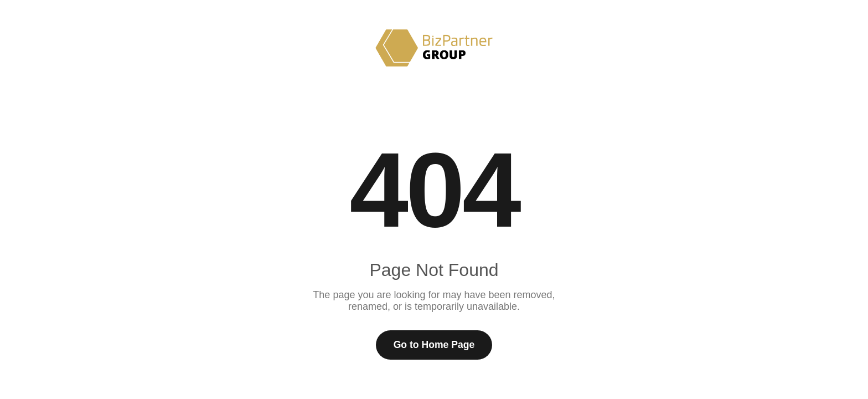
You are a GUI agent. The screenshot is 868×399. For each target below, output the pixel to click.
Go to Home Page (434, 345)
